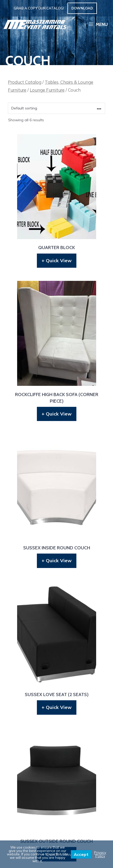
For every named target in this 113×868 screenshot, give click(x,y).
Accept (81, 854)
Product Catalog (25, 82)
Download (82, 8)
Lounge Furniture (47, 90)
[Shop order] (57, 108)
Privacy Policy (100, 854)
